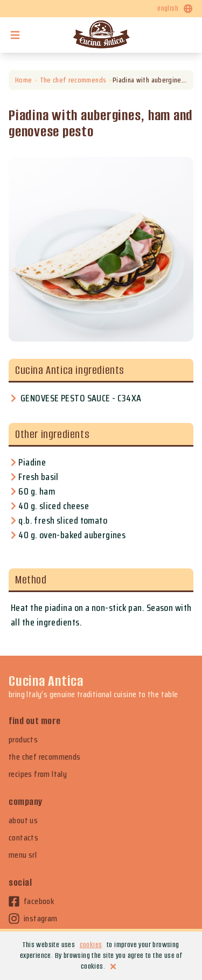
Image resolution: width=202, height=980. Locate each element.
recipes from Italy (38, 774)
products (23, 740)
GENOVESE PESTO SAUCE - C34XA (81, 398)
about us (23, 821)
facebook (31, 901)
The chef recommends (73, 80)
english (175, 9)
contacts (23, 838)
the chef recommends (45, 757)
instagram (33, 919)
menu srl (23, 855)
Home (23, 80)
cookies (91, 945)
